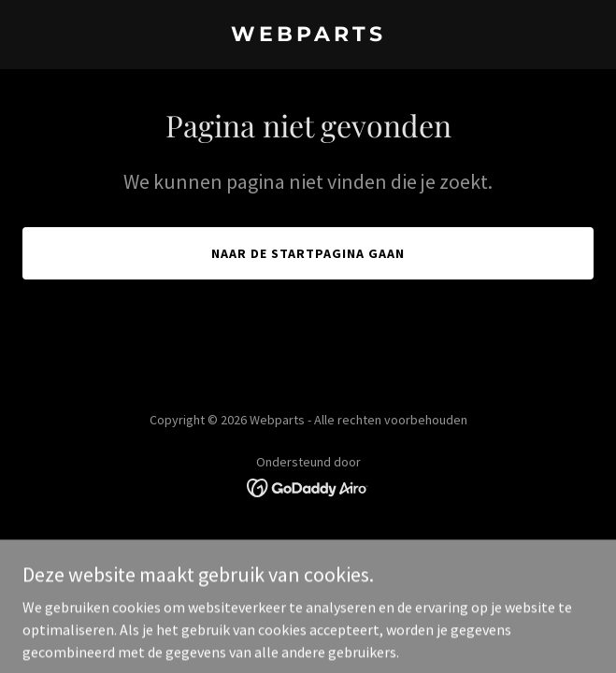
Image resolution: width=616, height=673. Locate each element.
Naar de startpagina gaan (308, 253)
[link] (308, 36)
